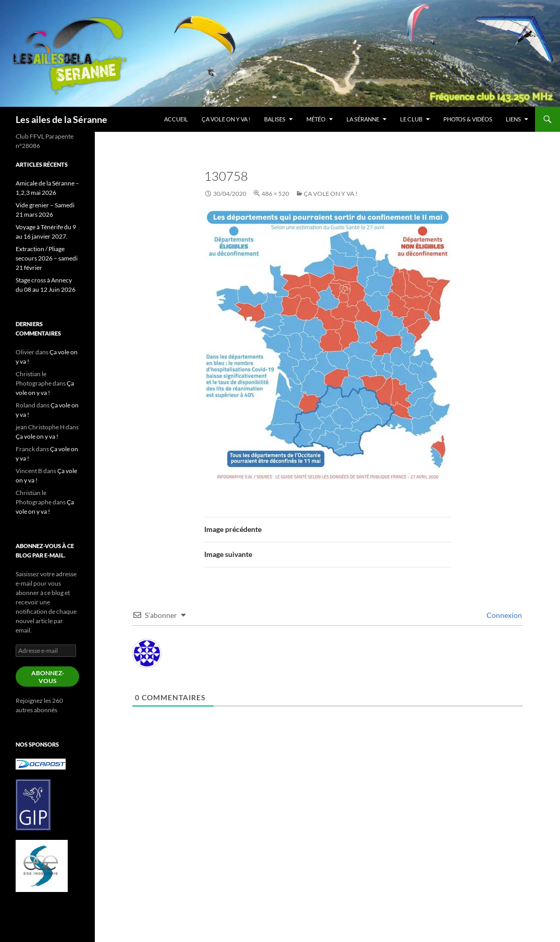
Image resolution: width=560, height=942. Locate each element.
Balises (275, 119)
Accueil (176, 119)
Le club (411, 119)
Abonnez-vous (48, 677)
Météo (316, 119)
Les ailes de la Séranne (61, 119)
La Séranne (363, 119)
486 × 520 (275, 194)
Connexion (503, 615)
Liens (513, 119)
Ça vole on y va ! (226, 119)
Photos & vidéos (468, 119)
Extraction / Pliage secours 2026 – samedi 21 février (47, 258)
